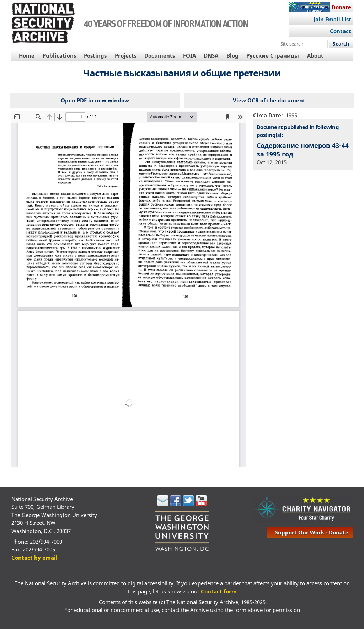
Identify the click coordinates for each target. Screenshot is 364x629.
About (315, 55)
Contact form (219, 591)
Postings (95, 55)
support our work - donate (312, 532)
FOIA (189, 55)
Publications (59, 55)
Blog (232, 55)
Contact (341, 31)
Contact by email (34, 558)
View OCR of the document (269, 100)
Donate (341, 7)
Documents (160, 55)
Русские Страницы (273, 55)
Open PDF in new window (95, 100)
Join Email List (332, 19)
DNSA (211, 55)
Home (27, 55)
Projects (126, 55)
